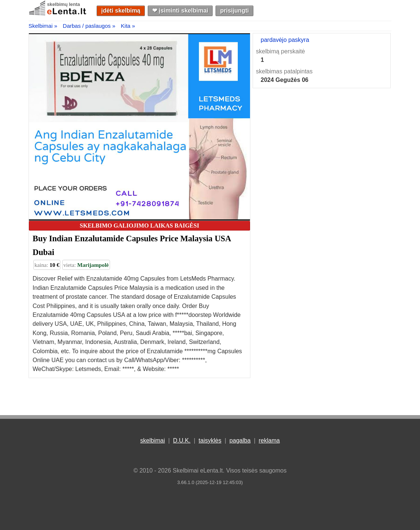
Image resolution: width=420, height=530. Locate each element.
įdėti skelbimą (121, 11)
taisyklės (210, 440)
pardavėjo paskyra (285, 40)
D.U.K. (182, 440)
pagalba (240, 440)
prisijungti (235, 11)
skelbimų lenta (64, 4)
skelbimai (153, 440)
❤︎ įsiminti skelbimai (180, 11)
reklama (269, 440)
